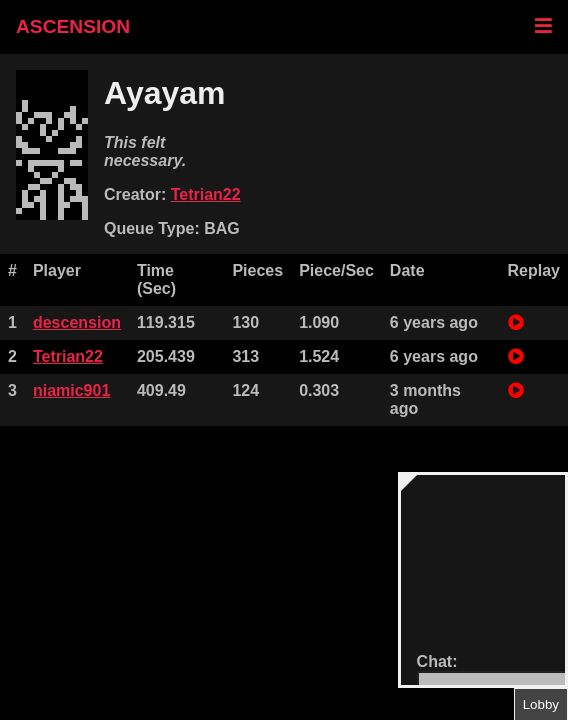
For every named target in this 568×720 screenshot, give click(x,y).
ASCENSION (73, 26)
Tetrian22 (206, 194)
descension (77, 322)
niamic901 (71, 390)
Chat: (437, 661)
